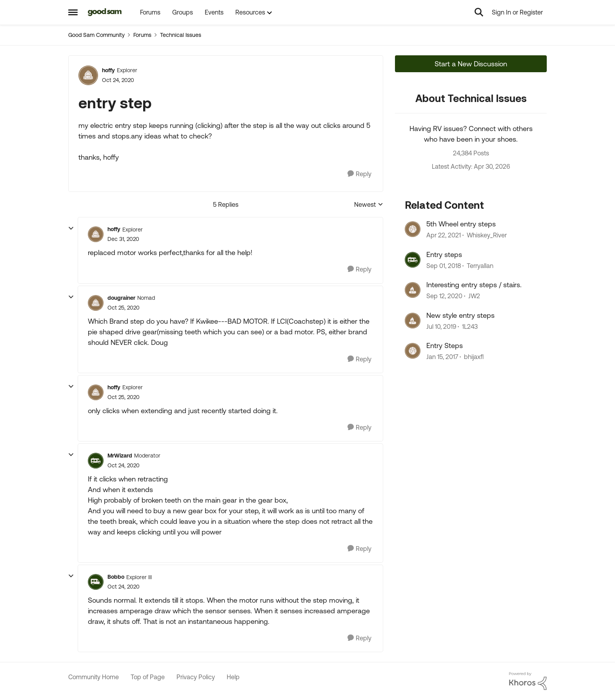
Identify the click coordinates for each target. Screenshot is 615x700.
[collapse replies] (71, 228)
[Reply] (359, 174)
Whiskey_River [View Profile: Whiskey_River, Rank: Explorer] (487, 235)
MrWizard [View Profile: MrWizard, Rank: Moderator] (120, 456)
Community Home (94, 677)
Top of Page (148, 677)
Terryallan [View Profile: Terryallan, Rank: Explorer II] (480, 266)
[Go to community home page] (105, 12)
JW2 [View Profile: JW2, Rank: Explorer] (474, 296)
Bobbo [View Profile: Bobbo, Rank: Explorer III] (116, 577)
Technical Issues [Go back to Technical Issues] (181, 35)
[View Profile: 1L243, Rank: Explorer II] (413, 321)
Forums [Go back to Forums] (142, 35)
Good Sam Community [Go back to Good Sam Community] (96, 35)
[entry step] (123, 239)
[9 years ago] (442, 357)
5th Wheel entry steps (461, 224)
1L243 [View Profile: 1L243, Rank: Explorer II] (470, 326)
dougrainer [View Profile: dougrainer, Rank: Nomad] (121, 298)
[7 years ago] (444, 266)
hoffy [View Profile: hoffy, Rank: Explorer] (108, 70)
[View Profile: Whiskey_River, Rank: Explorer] (413, 229)
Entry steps (444, 254)
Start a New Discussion (471, 64)
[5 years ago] (444, 235)
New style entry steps (460, 315)
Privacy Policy (196, 677)
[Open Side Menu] (73, 12)
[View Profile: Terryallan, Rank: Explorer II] (413, 260)
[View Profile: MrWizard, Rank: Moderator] (96, 461)
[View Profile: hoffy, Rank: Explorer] (88, 75)
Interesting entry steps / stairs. (474, 285)
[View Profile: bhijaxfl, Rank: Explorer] (413, 351)
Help (233, 677)
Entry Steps (445, 345)
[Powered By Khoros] (528, 681)
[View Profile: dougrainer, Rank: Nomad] (96, 303)
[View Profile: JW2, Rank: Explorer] (413, 290)
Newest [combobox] (369, 205)
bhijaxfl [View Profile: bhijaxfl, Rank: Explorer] (474, 357)
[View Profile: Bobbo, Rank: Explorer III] (96, 582)
